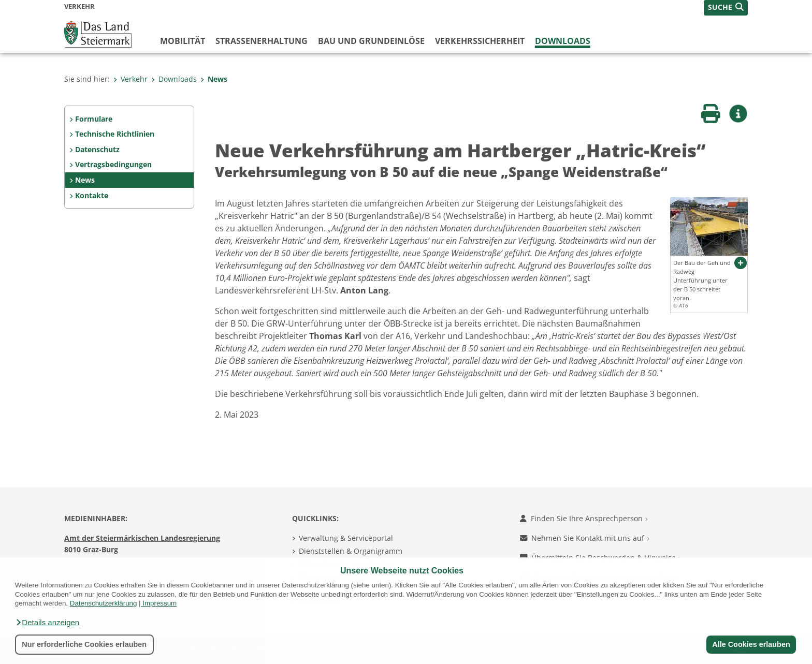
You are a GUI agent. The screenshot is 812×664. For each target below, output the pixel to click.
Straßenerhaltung (262, 41)
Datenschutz (97, 149)
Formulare (94, 119)
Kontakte (92, 195)
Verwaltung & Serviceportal (346, 538)
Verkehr (130, 79)
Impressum (160, 603)
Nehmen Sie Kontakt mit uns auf (585, 538)
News (214, 79)
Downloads (563, 41)
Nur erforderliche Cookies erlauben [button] (84, 644)
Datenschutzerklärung (104, 603)
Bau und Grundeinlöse (371, 41)
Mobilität (183, 41)
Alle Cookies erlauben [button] (751, 644)
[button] (47, 623)
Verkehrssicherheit (480, 41)
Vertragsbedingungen (113, 164)
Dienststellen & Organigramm (351, 551)
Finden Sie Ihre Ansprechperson (584, 518)
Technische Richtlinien (115, 134)
